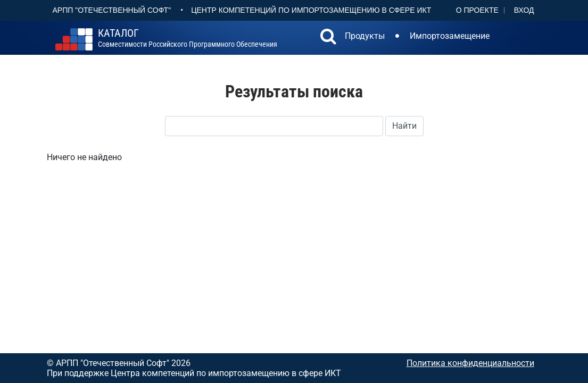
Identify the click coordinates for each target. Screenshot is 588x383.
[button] (328, 38)
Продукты (365, 36)
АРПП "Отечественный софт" (112, 10)
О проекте (477, 10)
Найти (404, 126)
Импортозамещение (450, 36)
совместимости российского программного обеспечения (188, 38)
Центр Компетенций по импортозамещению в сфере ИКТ (311, 10)
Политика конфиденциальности (470, 363)
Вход (524, 10)
